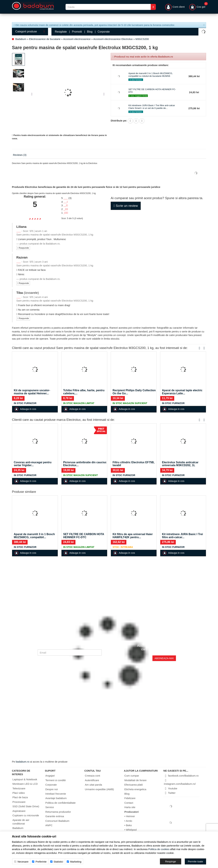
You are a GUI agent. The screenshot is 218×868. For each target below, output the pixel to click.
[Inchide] (204, 25)
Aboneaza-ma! (164, 658)
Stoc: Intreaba (123, 547)
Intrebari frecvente (56, 794)
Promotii (77, 32)
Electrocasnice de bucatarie (45, 39)
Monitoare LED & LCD (25, 784)
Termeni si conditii (55, 780)
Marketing (74, 862)
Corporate (104, 32)
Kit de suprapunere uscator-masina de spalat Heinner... (32, 392)
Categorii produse (30, 31)
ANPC (49, 825)
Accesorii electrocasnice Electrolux (113, 39)
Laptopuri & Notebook (25, 779)
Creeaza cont (92, 776)
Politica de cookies (159, 849)
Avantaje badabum (56, 798)
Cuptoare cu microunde (26, 815)
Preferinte (39, 862)
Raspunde (23, 248)
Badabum (21, 39)
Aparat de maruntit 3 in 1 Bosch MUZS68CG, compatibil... (34, 536)
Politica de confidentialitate (60, 803)
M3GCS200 (142, 39)
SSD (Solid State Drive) (26, 806)
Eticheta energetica (135, 789)
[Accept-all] (195, 861)
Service (50, 807)
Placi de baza (20, 797)
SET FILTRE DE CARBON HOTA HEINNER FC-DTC (84, 536)
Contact (129, 803)
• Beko (128, 825)
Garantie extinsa (55, 816)
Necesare (21, 862)
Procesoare (19, 802)
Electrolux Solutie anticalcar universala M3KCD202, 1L (180, 464)
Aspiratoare (19, 811)
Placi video (19, 793)
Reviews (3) (20, 155)
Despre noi (52, 789)
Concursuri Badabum (57, 821)
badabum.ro (23, 762)
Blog (90, 32)
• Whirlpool (130, 830)
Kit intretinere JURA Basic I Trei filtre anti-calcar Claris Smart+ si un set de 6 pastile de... (152, 107)
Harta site (130, 807)
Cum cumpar (132, 776)
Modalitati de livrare (135, 780)
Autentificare (92, 780)
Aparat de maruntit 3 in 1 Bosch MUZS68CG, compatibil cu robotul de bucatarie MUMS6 (151, 75)
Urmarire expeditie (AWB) (99, 789)
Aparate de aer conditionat (21, 822)
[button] (33, 92)
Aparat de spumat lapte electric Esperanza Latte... (182, 392)
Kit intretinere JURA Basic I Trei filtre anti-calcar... (182, 536)
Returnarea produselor (58, 812)
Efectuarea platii (134, 785)
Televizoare (19, 788)
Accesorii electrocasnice (77, 39)
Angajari (50, 776)
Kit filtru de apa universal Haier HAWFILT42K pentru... (133, 536)
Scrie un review (126, 206)
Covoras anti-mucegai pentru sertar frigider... (33, 464)
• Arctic (128, 821)
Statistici (57, 862)
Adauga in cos (25, 409)
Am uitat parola (93, 785)
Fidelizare (130, 798)
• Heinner (130, 816)
